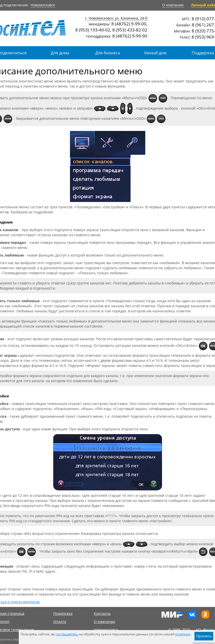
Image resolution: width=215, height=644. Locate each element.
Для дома (60, 53)
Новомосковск (43, 5)
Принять (204, 636)
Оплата (60, 622)
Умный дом (155, 53)
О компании (173, 5)
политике (183, 634)
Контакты (102, 613)
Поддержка (63, 613)
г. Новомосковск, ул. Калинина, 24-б (116, 18)
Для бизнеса (108, 53)
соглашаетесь (67, 634)
